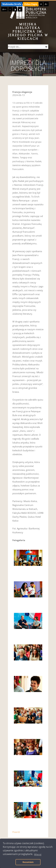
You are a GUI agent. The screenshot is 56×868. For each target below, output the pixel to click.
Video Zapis (31, 4)
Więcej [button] (38, 854)
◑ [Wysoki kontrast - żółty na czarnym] (15, 9)
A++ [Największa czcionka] (4, 9)
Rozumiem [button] (28, 862)
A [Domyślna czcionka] (41, 4)
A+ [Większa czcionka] (46, 4)
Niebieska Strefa (12, 4)
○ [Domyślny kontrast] (10, 9)
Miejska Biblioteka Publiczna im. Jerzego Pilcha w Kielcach (28, 31)
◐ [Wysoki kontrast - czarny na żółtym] (20, 9)
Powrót (16, 832)
